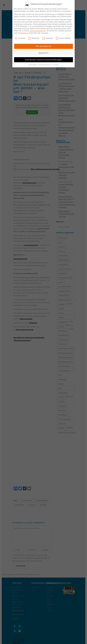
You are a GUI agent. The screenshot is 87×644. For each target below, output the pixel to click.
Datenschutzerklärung (38, 31)
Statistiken (34, 38)
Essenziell (20, 38)
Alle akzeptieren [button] (43, 46)
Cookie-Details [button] (33, 65)
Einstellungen (23, 33)
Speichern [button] (43, 53)
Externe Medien (63, 38)
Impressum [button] (56, 65)
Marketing (48, 38)
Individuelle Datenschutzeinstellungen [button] (44, 60)
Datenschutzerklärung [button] (45, 65)
